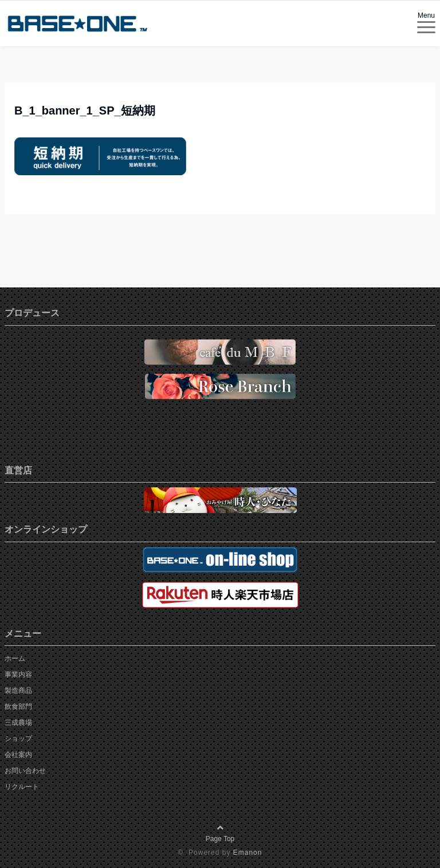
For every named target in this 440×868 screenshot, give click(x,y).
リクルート (22, 787)
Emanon (248, 853)
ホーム (15, 658)
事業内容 (18, 674)
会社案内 (18, 755)
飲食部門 (18, 707)
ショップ (18, 739)
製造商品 (18, 691)
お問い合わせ (25, 771)
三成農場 (18, 723)
